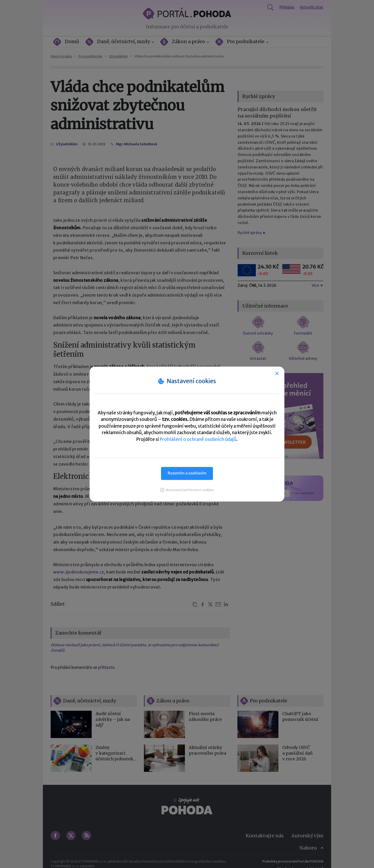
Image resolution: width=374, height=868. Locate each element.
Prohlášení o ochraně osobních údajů (198, 439)
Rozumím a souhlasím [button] (187, 473)
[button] (187, 490)
